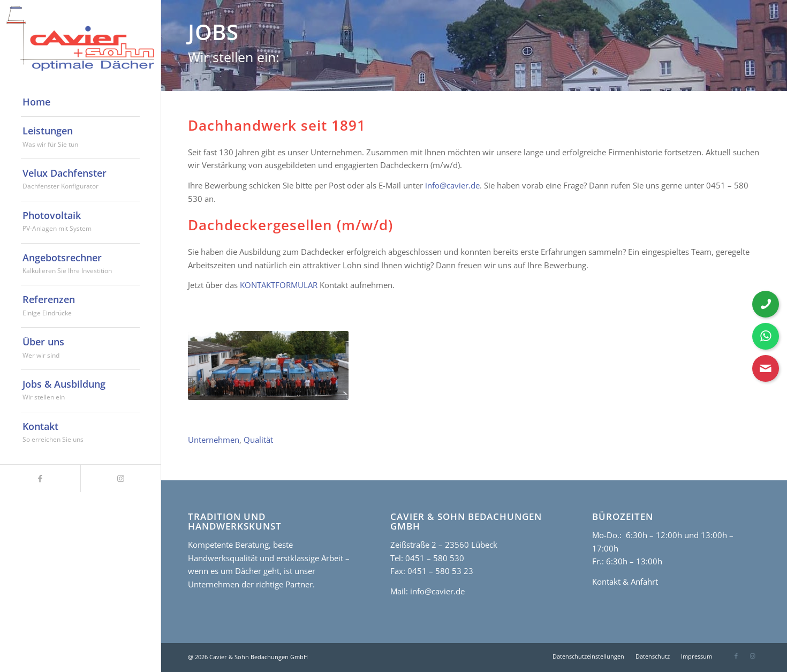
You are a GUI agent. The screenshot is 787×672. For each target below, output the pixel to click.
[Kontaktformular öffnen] (766, 368)
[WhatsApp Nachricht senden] (766, 336)
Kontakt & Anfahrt (625, 582)
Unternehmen (214, 440)
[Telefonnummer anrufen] (766, 304)
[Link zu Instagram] (120, 478)
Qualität (258, 440)
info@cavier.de (452, 185)
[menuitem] (80, 102)
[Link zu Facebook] (40, 478)
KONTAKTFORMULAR (279, 285)
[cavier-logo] (80, 39)
